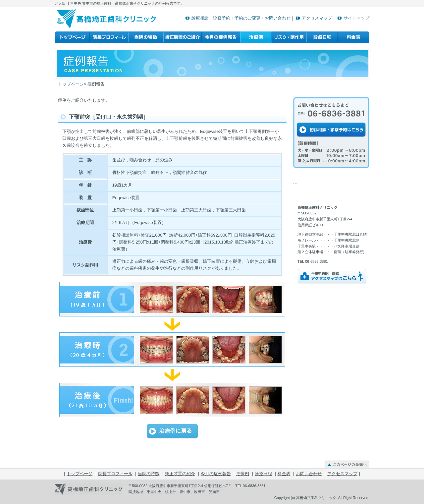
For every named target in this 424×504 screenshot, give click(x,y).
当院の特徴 (146, 37)
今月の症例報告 (221, 37)
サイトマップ (356, 18)
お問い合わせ (309, 474)
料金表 (354, 37)
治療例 (256, 37)
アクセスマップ (317, 18)
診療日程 (322, 37)
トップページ (72, 37)
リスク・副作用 (289, 37)
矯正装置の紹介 (183, 37)
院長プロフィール (109, 37)
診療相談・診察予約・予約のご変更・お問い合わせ (241, 18)
